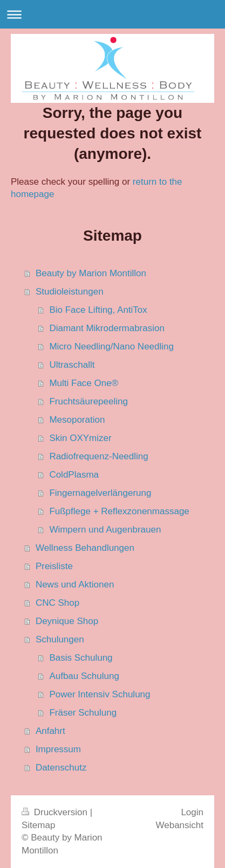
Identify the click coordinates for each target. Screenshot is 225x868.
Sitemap (38, 825)
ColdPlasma (74, 475)
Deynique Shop (67, 621)
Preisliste (54, 566)
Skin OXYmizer (80, 438)
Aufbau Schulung (84, 676)
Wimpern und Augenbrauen (105, 530)
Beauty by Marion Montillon (91, 273)
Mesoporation (77, 420)
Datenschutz (61, 768)
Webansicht (179, 825)
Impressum (58, 749)
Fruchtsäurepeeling (88, 401)
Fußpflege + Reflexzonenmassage (119, 511)
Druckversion (56, 812)
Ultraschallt (72, 365)
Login (192, 812)
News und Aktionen (75, 584)
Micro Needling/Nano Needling (111, 346)
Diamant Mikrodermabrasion (107, 328)
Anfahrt (50, 731)
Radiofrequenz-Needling (98, 456)
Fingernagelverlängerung (100, 493)
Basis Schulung (81, 658)
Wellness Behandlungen (85, 548)
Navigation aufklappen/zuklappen (112, 14)
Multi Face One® (84, 383)
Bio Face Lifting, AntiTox (98, 310)
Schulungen (60, 639)
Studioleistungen (70, 292)
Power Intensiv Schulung (100, 694)
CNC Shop (57, 603)
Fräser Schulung (83, 713)
